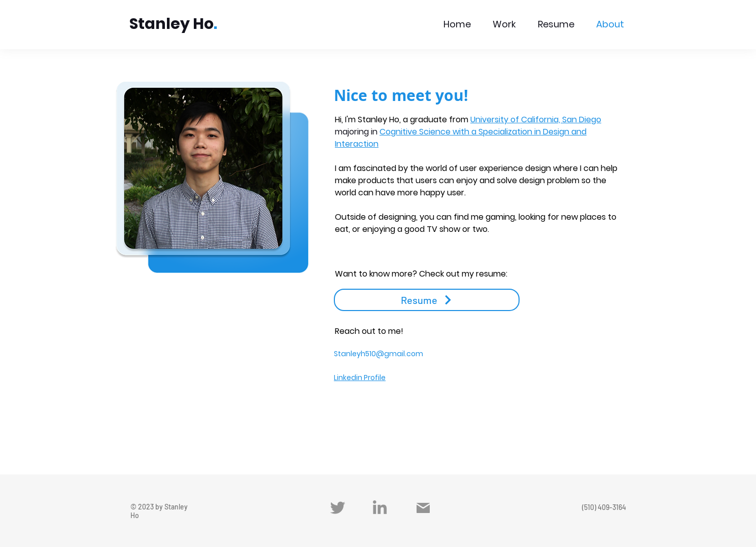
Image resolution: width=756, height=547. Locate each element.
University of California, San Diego (536, 119)
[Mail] (423, 508)
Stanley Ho (171, 24)
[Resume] (427, 300)
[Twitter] (338, 508)
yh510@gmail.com (390, 354)
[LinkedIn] (380, 507)
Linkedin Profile (360, 378)
